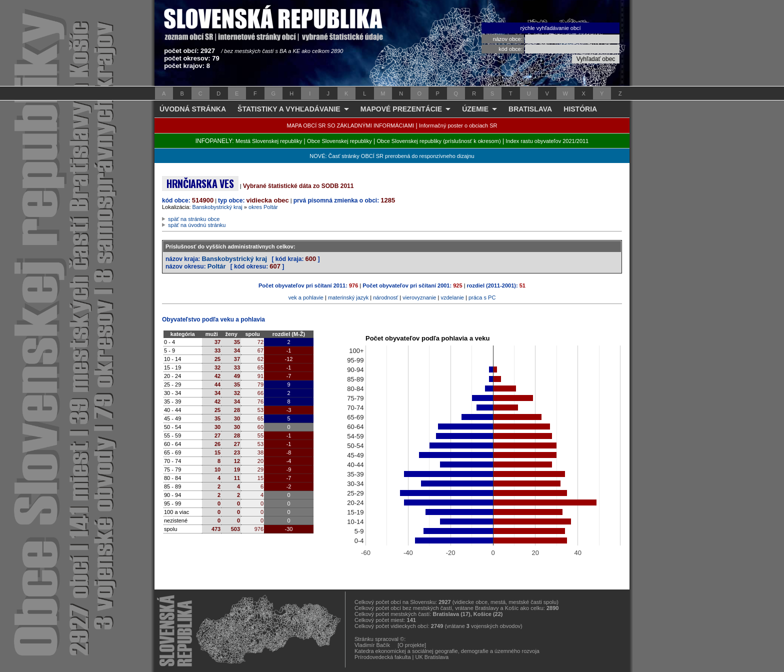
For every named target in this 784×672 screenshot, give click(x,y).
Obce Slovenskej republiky (339, 141)
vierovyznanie (419, 297)
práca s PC (482, 297)
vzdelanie (452, 297)
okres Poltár (263, 207)
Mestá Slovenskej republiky (269, 141)
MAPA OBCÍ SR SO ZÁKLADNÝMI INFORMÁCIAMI (351, 125)
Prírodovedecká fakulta (383, 657)
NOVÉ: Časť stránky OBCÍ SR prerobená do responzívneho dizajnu (392, 156)
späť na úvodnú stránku (197, 225)
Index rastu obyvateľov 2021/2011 (547, 141)
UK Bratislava (432, 657)
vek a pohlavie (306, 297)
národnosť (385, 297)
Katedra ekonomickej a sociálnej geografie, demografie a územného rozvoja (447, 651)
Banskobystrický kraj (217, 207)
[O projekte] (412, 645)
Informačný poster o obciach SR (458, 125)
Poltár (217, 266)
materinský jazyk (348, 297)
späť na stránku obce (194, 219)
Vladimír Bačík (372, 645)
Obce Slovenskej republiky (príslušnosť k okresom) (439, 141)
